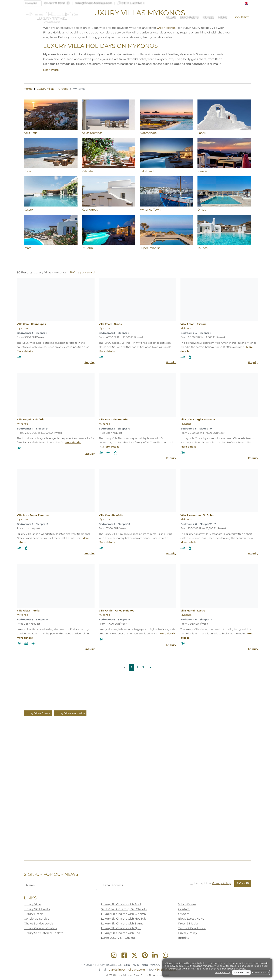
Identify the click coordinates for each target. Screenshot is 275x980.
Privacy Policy (223, 972)
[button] (248, 3)
